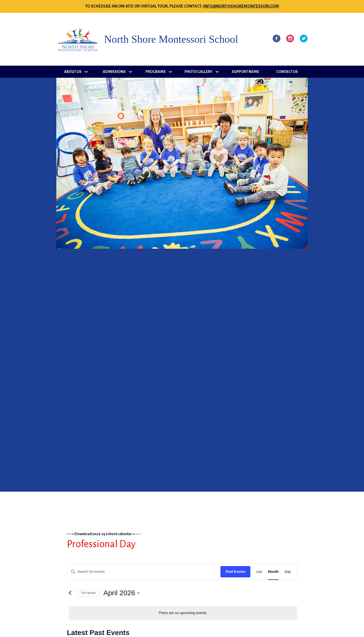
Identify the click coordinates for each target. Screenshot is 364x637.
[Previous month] (70, 593)
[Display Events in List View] (259, 572)
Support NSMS (245, 72)
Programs (156, 72)
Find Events (235, 572)
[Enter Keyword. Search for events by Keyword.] (144, 572)
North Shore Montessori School (171, 39)
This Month (88, 593)
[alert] (183, 613)
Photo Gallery (198, 72)
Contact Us (287, 72)
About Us (73, 72)
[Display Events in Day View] (288, 572)
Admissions (114, 72)
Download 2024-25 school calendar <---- (107, 534)
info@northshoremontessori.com (241, 6)
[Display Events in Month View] (273, 572)
